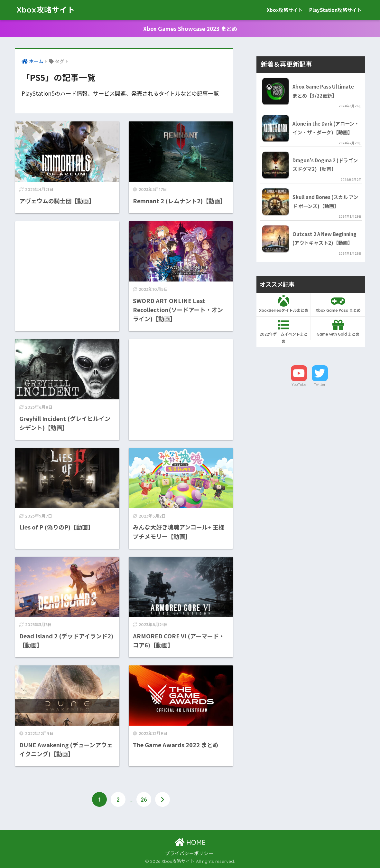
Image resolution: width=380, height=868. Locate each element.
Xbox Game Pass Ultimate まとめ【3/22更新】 (323, 91)
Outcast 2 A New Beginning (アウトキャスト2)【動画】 (324, 238)
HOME (190, 842)
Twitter (320, 385)
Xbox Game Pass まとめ (338, 304)
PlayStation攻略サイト (335, 10)
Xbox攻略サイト (46, 10)
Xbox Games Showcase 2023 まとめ (190, 29)
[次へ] (162, 799)
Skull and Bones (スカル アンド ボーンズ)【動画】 (325, 201)
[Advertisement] (67, 264)
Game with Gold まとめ (338, 328)
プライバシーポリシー (189, 853)
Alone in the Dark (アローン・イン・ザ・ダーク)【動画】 (326, 128)
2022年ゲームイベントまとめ (283, 331)
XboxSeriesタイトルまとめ (283, 304)
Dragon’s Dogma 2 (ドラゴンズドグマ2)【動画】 (325, 165)
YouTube (299, 385)
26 (144, 799)
